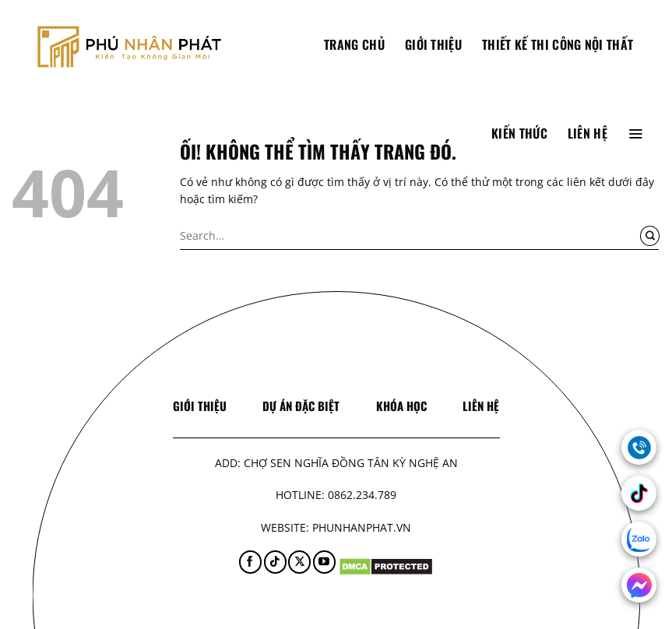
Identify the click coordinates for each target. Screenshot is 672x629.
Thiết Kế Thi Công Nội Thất (558, 44)
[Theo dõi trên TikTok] (275, 562)
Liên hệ (588, 133)
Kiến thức (519, 133)
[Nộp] (650, 236)
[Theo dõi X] (299, 562)
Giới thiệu (433, 44)
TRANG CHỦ (354, 44)
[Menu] (635, 133)
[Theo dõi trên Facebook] (250, 562)
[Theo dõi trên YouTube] (324, 562)
